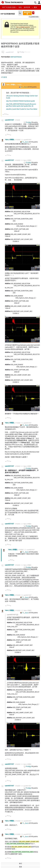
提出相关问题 (27, 13)
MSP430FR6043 (16, 57)
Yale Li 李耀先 (11, 85)
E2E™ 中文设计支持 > (9, 7)
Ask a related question (23, 27)
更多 (35, 7)
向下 (8, 115)
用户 (39, 3)
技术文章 (27, 7)
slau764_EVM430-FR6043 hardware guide (20, 101)
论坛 (20, 7)
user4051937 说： (13, 615)
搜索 (35, 3)
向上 (3, 115)
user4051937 (10, 52)
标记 (21, 863)
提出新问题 (33, 13)
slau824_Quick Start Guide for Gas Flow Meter (22, 109)
